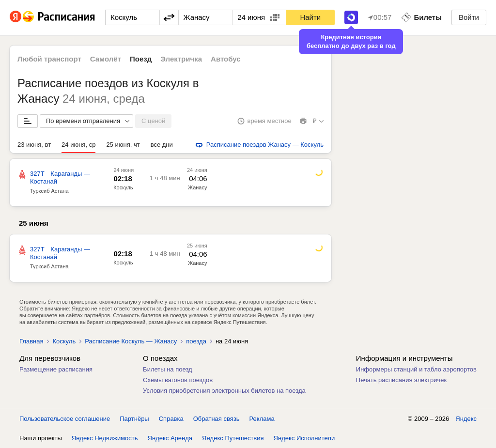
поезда (196, 341)
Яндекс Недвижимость (105, 438)
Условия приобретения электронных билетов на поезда (224, 391)
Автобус (226, 59)
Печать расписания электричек (401, 380)
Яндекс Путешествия (233, 438)
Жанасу (198, 187)
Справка (171, 419)
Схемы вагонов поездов (178, 380)
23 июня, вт (34, 145)
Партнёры (134, 419)
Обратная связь (217, 419)
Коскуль (123, 187)
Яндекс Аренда (170, 438)
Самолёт (106, 59)
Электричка (181, 59)
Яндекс (466, 419)
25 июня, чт (123, 145)
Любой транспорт (49, 59)
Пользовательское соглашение (65, 419)
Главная (31, 341)
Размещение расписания (56, 369)
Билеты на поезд (168, 369)
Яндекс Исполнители (304, 438)
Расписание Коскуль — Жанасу (131, 341)
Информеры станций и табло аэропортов (416, 369)
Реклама (262, 419)
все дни (162, 145)
